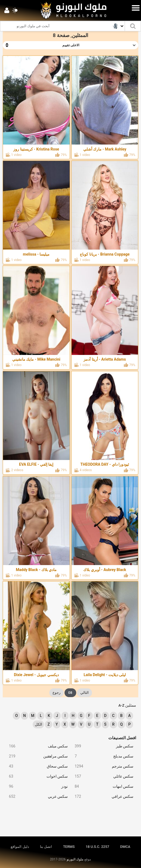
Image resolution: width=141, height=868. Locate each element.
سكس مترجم (102, 766)
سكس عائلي (102, 776)
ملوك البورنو (75, 859)
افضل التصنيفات (122, 738)
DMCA (125, 847)
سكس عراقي (102, 797)
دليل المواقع (20, 847)
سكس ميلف (36, 746)
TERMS (69, 847)
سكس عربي (36, 797)
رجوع (56, 693)
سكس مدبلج (102, 756)
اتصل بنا (46, 847)
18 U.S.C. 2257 (98, 847)
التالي (85, 693)
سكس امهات (102, 786)
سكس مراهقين (36, 756)
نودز (36, 786)
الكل (39, 724)
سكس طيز (102, 746)
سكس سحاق (36, 766)
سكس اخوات (36, 776)
